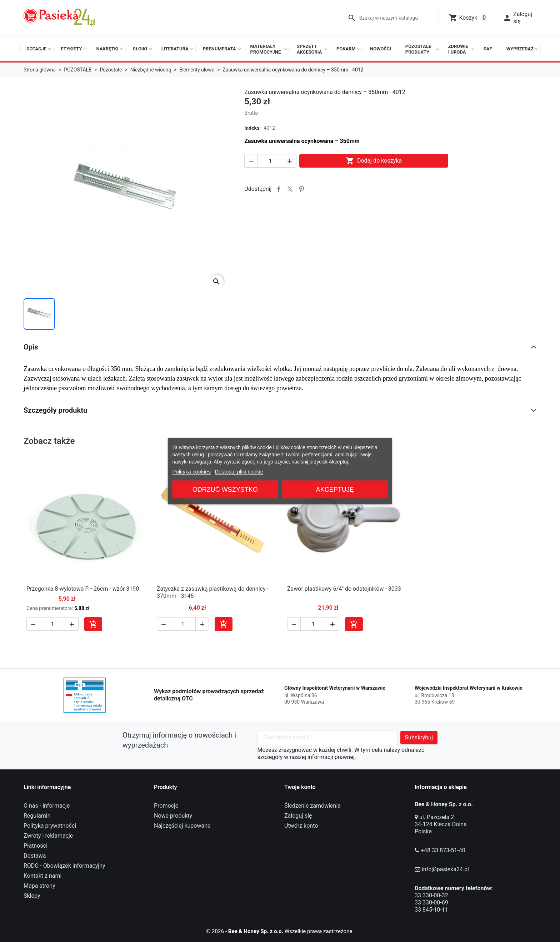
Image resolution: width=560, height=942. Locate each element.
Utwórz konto (301, 826)
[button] (517, 18)
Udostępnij (279, 189)
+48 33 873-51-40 (443, 850)
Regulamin (37, 816)
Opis (31, 347)
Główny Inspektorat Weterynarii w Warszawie (335, 688)
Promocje (166, 806)
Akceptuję (335, 490)
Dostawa (35, 856)
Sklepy (32, 896)
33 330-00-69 (431, 903)
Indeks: (252, 128)
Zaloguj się (298, 816)
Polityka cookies (191, 472)
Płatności (36, 846)
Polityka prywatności (50, 826)
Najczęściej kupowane (182, 826)
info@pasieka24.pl (445, 869)
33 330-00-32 (431, 895)
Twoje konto (300, 787)
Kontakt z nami (42, 876)
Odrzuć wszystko (225, 490)
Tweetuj (290, 189)
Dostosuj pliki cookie (239, 472)
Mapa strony (39, 886)
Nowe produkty (173, 816)
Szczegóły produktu (55, 410)
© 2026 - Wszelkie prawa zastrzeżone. (280, 931)
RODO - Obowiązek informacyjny (64, 866)
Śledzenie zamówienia (312, 806)
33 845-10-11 (431, 910)
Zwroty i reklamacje (48, 836)
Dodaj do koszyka (374, 161)
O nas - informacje (47, 806)
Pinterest (301, 189)
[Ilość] (270, 161)
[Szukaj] (392, 18)
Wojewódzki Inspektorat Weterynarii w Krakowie (469, 688)
